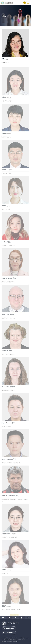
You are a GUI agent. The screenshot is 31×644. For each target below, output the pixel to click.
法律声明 (10, 642)
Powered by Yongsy (17, 640)
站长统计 (24, 640)
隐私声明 (4, 642)
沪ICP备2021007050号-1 (19, 638)
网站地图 (15, 642)
